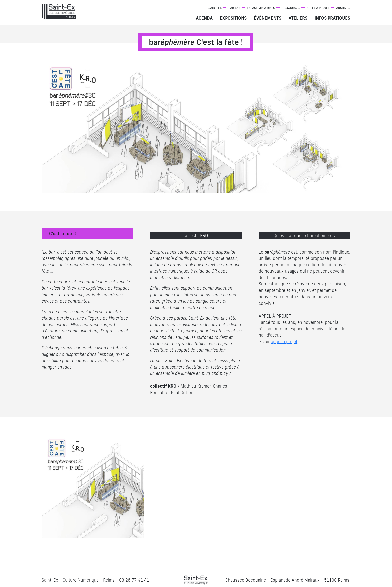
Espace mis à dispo (261, 8)
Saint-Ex (215, 8)
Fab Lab (234, 8)
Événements (268, 18)
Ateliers (298, 18)
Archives (343, 8)
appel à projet (284, 341)
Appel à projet (318, 8)
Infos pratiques (332, 18)
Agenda (204, 18)
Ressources (291, 8)
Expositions (233, 18)
